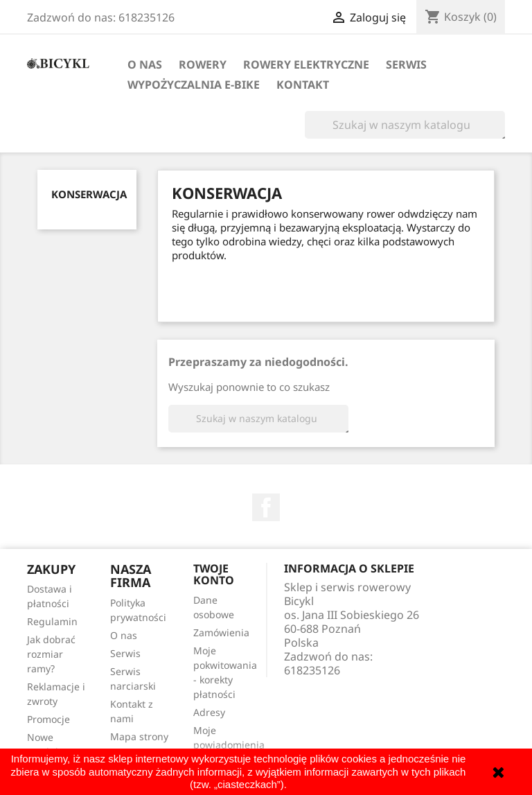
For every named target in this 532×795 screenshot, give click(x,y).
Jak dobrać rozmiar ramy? (51, 654)
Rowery (203, 64)
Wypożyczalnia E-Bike (194, 85)
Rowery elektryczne (306, 64)
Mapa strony (139, 736)
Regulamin (52, 621)
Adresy (209, 712)
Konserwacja (89, 194)
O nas (145, 64)
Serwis (406, 64)
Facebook (266, 507)
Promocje (48, 719)
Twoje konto (214, 575)
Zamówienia (221, 632)
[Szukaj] (405, 125)
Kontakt (303, 85)
